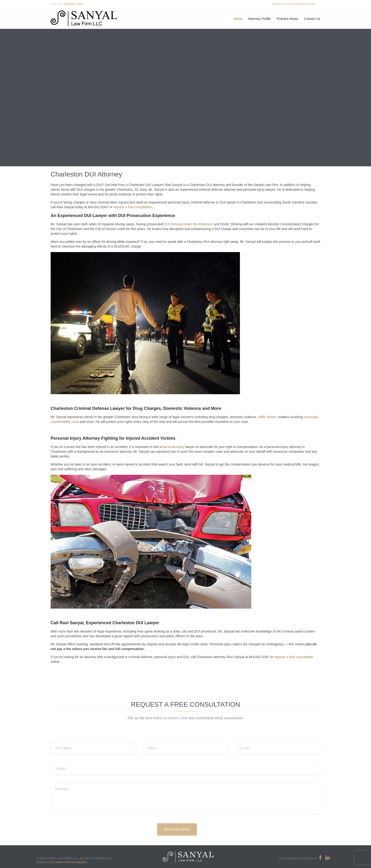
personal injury (174, 447)
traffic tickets (267, 417)
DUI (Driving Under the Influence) (188, 224)
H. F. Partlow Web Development (68, 862)
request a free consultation (133, 207)
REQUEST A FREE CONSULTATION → (294, 4)
